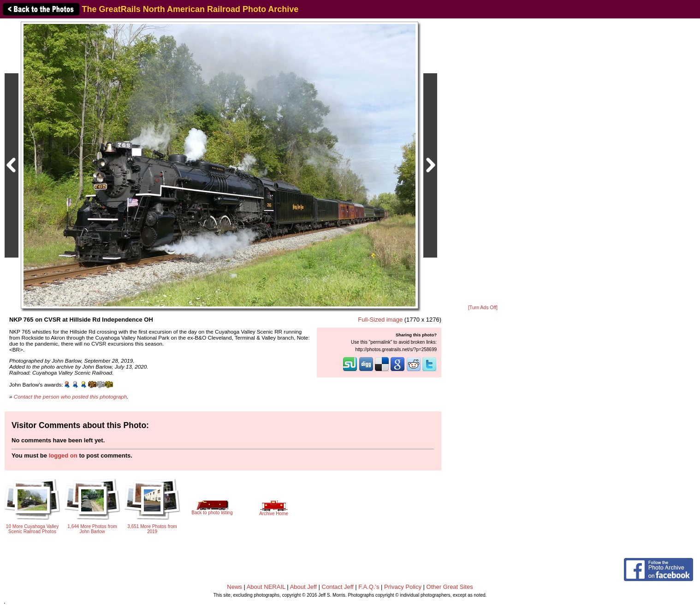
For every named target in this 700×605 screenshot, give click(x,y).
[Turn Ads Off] (483, 308)
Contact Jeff (338, 587)
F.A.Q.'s (369, 587)
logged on (63, 455)
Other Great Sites (450, 587)
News (234, 587)
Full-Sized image (380, 320)
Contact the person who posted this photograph (71, 396)
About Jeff (303, 587)
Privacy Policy (403, 587)
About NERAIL (266, 587)
